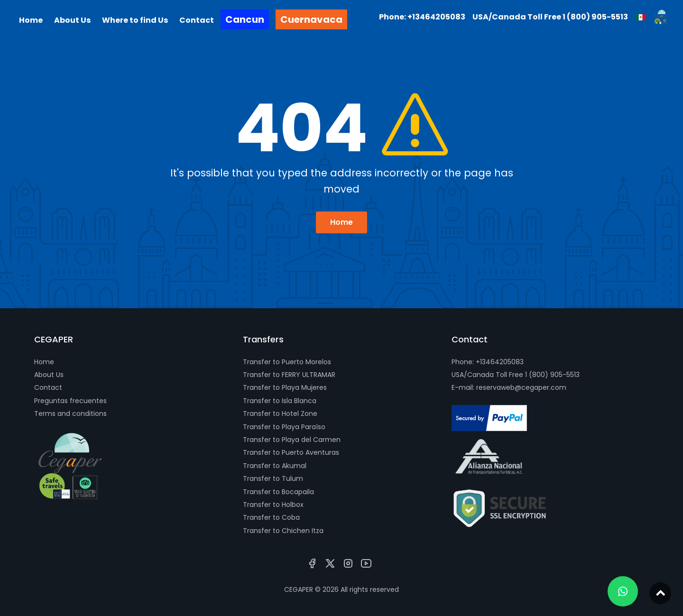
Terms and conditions (70, 414)
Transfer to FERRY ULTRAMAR (289, 375)
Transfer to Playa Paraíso (284, 427)
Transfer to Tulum (273, 478)
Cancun (245, 19)
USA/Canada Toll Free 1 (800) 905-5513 (516, 375)
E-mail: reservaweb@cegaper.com (509, 387)
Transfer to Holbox (273, 505)
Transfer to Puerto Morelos (287, 362)
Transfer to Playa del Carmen (292, 440)
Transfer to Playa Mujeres (285, 387)
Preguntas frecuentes (70, 401)
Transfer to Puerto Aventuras (291, 452)
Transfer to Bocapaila (278, 492)
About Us (49, 375)
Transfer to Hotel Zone (280, 414)
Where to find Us (135, 20)
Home (341, 222)
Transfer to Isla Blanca (280, 401)
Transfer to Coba (271, 517)
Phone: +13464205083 (488, 362)
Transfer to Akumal (275, 466)
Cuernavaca (311, 19)
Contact (48, 387)
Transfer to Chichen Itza (283, 531)
